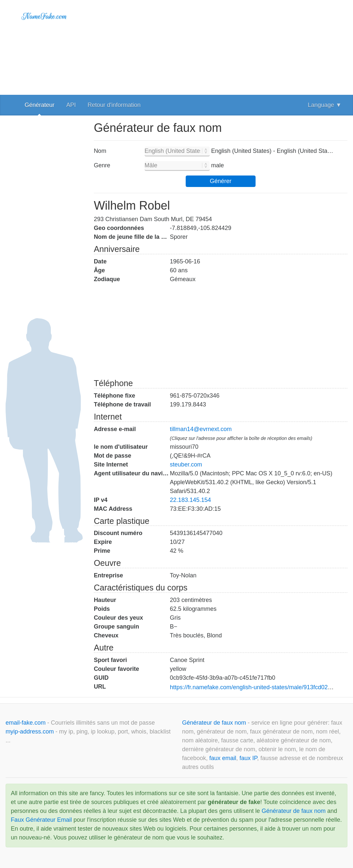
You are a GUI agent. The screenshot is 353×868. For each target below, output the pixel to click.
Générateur (40, 105)
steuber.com (186, 465)
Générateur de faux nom (215, 723)
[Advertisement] (221, 46)
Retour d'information (114, 105)
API (71, 105)
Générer (220, 181)
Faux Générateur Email (41, 820)
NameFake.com (44, 16)
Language (325, 105)
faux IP (248, 758)
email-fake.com (26, 723)
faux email (223, 758)
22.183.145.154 (190, 500)
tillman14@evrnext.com (201, 429)
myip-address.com (30, 732)
